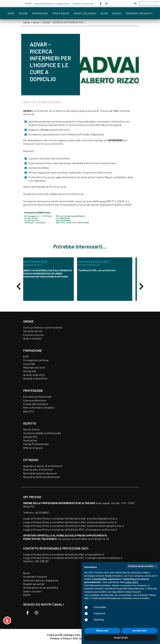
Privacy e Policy (61, 638)
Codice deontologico (36, 404)
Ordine (23, 13)
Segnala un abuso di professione (43, 466)
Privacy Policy (41, 518)
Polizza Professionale (36, 444)
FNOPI (28, 4)
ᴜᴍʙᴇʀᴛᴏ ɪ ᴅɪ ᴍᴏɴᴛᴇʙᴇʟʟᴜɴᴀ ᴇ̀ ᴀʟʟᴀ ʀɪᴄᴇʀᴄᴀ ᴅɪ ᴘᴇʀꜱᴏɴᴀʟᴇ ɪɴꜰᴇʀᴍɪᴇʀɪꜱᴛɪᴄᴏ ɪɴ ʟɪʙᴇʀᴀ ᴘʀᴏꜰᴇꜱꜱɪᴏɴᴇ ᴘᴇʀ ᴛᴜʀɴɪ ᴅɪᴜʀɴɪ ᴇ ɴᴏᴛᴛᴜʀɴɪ (50, 273)
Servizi (117, 13)
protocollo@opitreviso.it (102, 522)
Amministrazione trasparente (52, 4)
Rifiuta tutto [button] (102, 631)
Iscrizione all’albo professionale (42, 433)
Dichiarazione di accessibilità (41, 588)
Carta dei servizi (33, 331)
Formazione (40, 13)
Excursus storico (33, 335)
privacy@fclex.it (95, 554)
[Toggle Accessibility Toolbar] (7, 620)
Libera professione (35, 400)
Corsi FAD (29, 364)
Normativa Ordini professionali (42, 477)
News (104, 13)
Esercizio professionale (37, 397)
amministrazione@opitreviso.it (106, 526)
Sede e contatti (32, 338)
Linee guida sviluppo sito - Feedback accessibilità (80, 635)
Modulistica (30, 440)
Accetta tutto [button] (139, 631)
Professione (61, 13)
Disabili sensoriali (83, 4)
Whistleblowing (85, 13)
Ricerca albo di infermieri (38, 469)
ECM (26, 356)
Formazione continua (36, 360)
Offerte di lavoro (33, 448)
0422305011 (42, 512)
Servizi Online (31, 429)
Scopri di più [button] (121, 638)
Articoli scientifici (34, 375)
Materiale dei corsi (34, 367)
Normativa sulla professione (40, 473)
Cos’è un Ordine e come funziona (43, 327)
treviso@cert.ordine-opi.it (101, 529)
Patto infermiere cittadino (39, 408)
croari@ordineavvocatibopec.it (104, 558)
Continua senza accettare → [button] (142, 566)
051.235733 (42, 561)
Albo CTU (29, 411)
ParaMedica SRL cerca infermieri (102, 270)
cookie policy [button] (132, 582)
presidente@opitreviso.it (102, 518)
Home (11, 13)
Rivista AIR (30, 371)
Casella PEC (30, 437)
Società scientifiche (35, 378)
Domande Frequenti (139, 13)
